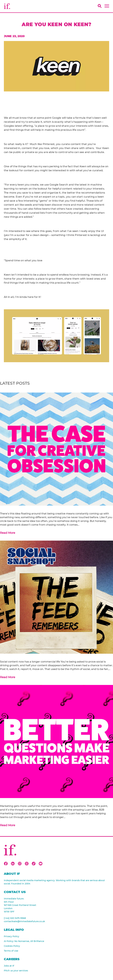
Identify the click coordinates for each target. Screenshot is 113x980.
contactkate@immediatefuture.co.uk (24, 921)
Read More (8, 533)
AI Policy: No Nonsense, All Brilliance (24, 941)
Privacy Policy (12, 936)
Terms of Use (11, 951)
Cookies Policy (12, 946)
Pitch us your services (16, 971)
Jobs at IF (9, 966)
